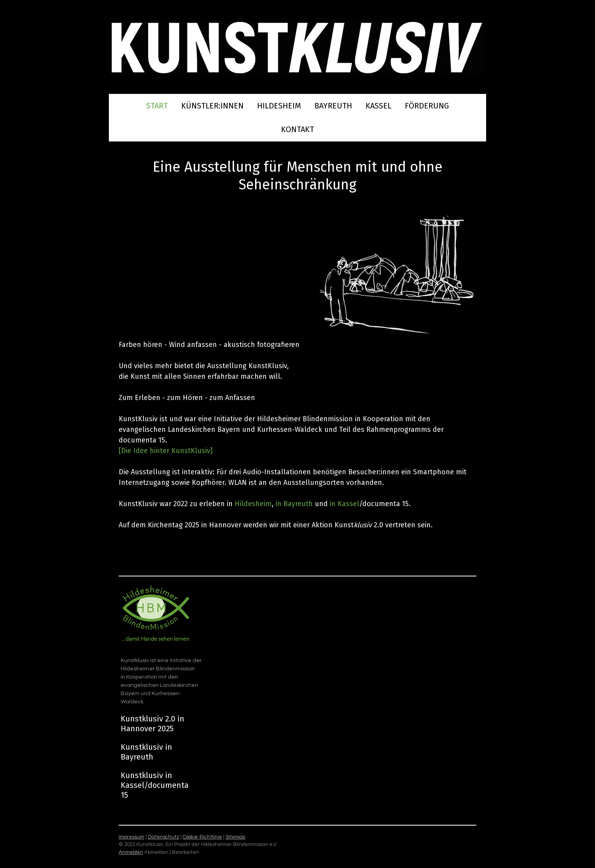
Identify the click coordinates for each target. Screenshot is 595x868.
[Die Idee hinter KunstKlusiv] (166, 451)
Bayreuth (333, 106)
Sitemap (235, 837)
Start (157, 106)
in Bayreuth (294, 504)
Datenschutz (163, 837)
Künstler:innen (212, 106)
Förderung (427, 106)
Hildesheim (279, 106)
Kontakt (297, 129)
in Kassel (343, 504)
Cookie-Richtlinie (202, 837)
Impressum (131, 837)
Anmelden (131, 852)
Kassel (378, 106)
